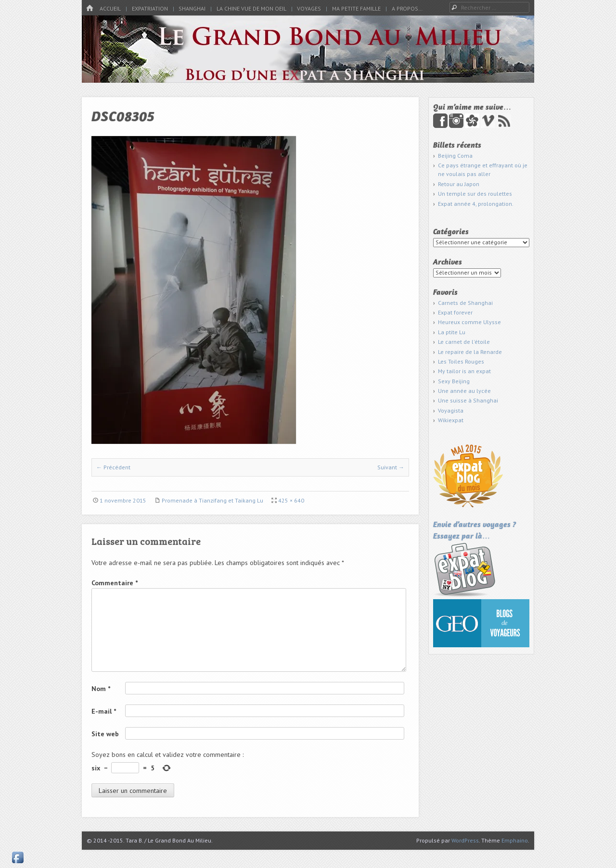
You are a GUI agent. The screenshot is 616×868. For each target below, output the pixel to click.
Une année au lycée (464, 391)
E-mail (104, 711)
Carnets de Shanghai (465, 303)
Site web (105, 734)
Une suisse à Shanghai (468, 400)
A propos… (407, 8)
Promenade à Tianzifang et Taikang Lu (212, 500)
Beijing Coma (455, 156)
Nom (101, 689)
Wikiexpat (451, 420)
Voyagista (451, 410)
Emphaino (515, 840)
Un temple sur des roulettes (475, 194)
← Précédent (113, 467)
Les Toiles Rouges (461, 361)
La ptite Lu (452, 332)
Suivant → (391, 467)
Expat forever (455, 312)
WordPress (465, 840)
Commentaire (115, 583)
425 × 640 (291, 500)
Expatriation (150, 8)
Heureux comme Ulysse (469, 322)
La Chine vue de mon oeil (251, 8)
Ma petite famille (356, 8)
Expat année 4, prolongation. (476, 204)
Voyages (309, 8)
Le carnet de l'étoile (464, 342)
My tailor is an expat (464, 371)
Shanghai (192, 8)
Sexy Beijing (454, 381)
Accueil (110, 8)
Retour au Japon (459, 184)
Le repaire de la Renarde (470, 352)
